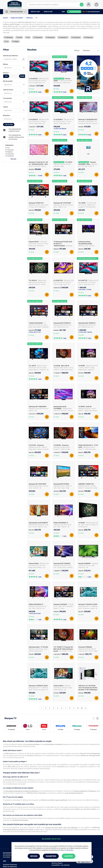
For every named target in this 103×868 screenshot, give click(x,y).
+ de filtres (9, 125)
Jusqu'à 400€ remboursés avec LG (63, 98)
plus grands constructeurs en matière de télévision (22, 791)
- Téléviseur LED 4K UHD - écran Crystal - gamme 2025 (39, 649)
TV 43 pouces (9, 156)
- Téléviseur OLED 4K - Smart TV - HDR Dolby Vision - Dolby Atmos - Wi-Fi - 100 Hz (88, 449)
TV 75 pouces (9, 150)
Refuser (34, 856)
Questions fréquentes (10, 865)
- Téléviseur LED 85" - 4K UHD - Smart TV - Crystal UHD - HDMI (88, 486)
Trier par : (77, 50)
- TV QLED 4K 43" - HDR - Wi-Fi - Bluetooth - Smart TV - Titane (64, 606)
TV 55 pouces (38, 37)
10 (78, 708)
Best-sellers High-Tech (60, 57)
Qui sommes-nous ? (9, 855)
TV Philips (15, 41)
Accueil (5, 18)
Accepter (69, 856)
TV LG (6, 41)
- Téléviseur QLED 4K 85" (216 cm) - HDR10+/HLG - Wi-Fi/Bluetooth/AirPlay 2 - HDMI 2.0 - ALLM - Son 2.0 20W (88, 327)
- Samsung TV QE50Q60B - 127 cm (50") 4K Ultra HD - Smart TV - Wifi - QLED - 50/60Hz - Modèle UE (88, 124)
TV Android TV (63, 37)
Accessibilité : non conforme (61, 865)
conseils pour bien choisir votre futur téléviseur (62, 828)
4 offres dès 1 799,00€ (85, 290)
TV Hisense (9, 152)
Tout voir (14, 159)
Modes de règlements (10, 867)
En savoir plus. (69, 850)
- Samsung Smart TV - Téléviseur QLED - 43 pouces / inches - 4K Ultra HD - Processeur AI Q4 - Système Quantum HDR (88, 608)
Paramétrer (51, 856)
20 (82, 708)
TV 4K (28, 37)
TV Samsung (8, 37)
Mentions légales (57, 863)
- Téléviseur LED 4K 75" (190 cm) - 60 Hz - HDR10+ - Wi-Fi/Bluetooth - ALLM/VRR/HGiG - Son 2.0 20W (64, 207)
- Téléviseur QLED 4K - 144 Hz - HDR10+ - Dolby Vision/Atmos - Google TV (88, 368)
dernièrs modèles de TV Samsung (85, 791)
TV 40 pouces (9, 154)
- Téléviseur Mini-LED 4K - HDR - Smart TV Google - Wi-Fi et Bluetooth (88, 525)
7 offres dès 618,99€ (35, 613)
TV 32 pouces (76, 37)
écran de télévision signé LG (74, 793)
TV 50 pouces (88, 37)
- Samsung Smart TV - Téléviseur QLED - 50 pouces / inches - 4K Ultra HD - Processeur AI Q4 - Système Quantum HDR (39, 690)
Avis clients (7, 857)
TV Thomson (93, 730)
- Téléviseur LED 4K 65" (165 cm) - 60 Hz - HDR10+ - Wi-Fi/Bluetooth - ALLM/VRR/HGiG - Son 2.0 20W (39, 488)
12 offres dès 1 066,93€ (85, 332)
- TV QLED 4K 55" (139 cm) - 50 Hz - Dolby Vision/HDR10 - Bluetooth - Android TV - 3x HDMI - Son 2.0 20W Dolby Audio (39, 327)
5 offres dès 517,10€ (35, 332)
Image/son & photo (17, 18)
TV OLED (19, 37)
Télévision (29, 18)
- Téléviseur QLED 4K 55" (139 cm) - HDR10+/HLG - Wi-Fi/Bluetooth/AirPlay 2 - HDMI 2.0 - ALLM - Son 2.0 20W (63, 327)
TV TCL (7, 148)
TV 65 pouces (50, 37)
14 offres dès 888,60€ (60, 129)
